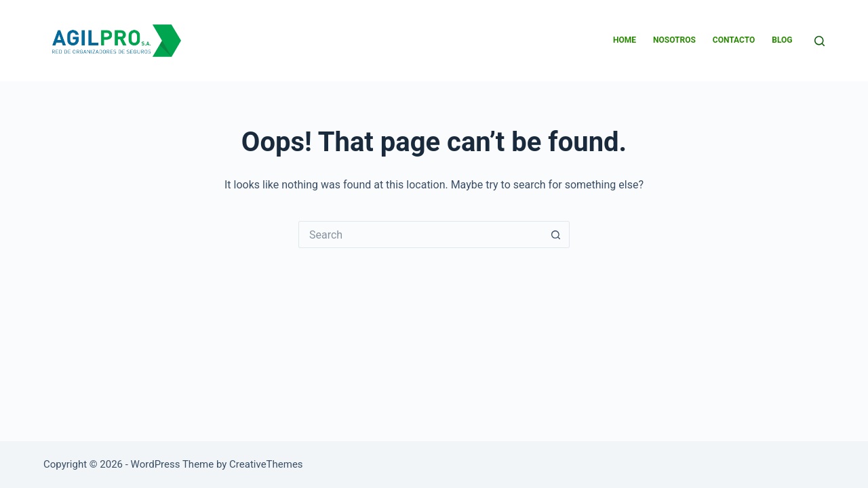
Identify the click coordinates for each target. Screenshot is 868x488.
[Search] (820, 41)
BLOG (782, 40)
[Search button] (556, 235)
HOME (625, 40)
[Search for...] (420, 235)
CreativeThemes (266, 464)
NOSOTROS (674, 40)
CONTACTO (734, 40)
